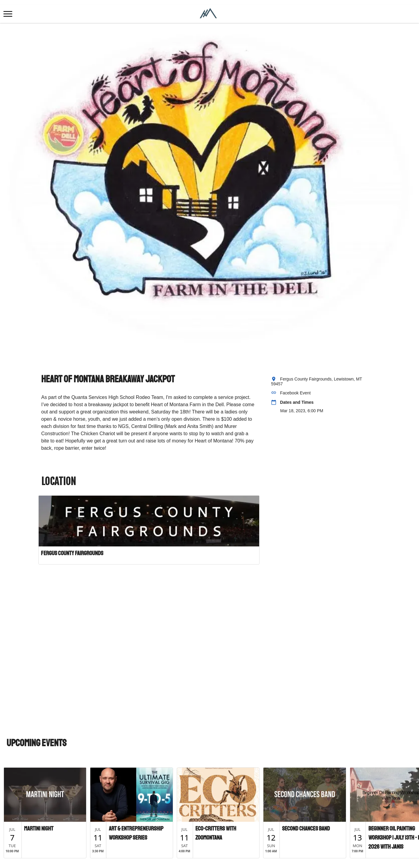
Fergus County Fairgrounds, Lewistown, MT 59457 (316, 381)
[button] (8, 14)
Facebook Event (295, 393)
